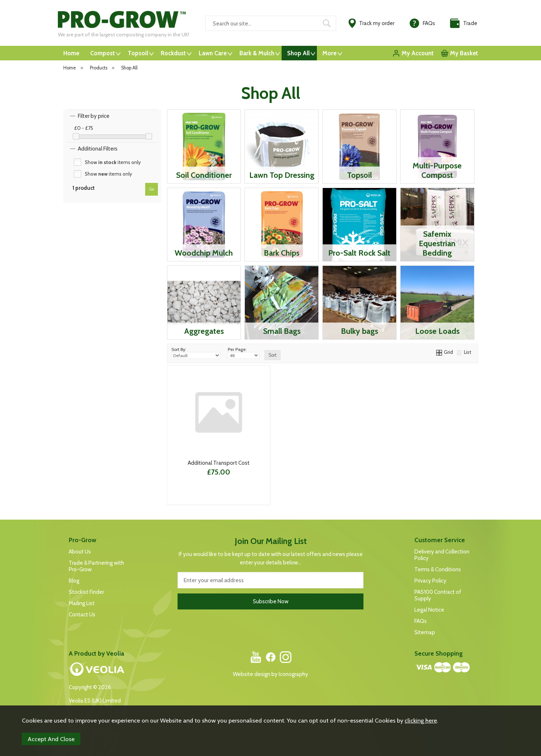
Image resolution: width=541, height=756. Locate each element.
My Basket (464, 53)
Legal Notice (429, 610)
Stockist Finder (86, 592)
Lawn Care (213, 53)
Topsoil (138, 53)
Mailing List (82, 603)
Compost (103, 53)
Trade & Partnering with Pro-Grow (96, 566)
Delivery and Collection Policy (442, 555)
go (152, 189)
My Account (418, 53)
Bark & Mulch (257, 53)
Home (71, 53)
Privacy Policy (430, 581)
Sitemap (425, 632)
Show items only (113, 162)
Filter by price (94, 116)
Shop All (298, 53)
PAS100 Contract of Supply (438, 595)
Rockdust (173, 53)
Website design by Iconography (270, 674)
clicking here (421, 720)
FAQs (421, 621)
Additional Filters (98, 149)
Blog (74, 581)
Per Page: (244, 353)
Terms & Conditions (438, 569)
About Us (80, 552)
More (329, 53)
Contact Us (82, 615)
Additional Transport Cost (219, 463)
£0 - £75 (84, 128)
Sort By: (196, 353)
